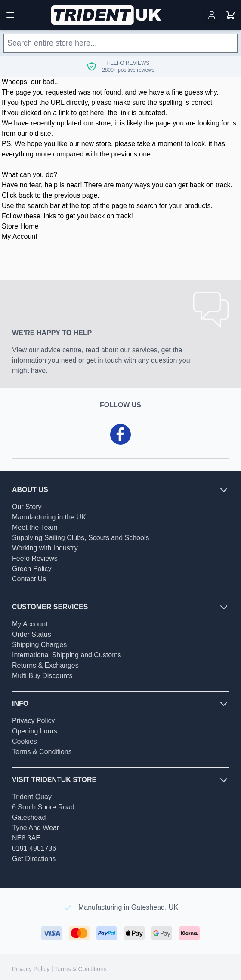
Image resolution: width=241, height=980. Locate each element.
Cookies (25, 741)
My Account (20, 237)
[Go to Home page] (107, 15)
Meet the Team (35, 527)
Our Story (27, 507)
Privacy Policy (34, 721)
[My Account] (212, 15)
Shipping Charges (39, 645)
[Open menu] (10, 15)
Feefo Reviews (35, 558)
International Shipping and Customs (67, 655)
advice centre (61, 350)
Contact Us (29, 579)
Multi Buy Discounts (42, 676)
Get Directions (34, 859)
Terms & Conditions (42, 752)
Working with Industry (45, 548)
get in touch (104, 360)
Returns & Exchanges (45, 665)
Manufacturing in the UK (49, 517)
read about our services (121, 350)
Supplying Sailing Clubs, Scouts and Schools (80, 538)
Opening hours (35, 731)
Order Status (32, 634)
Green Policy (32, 569)
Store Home (20, 226)
